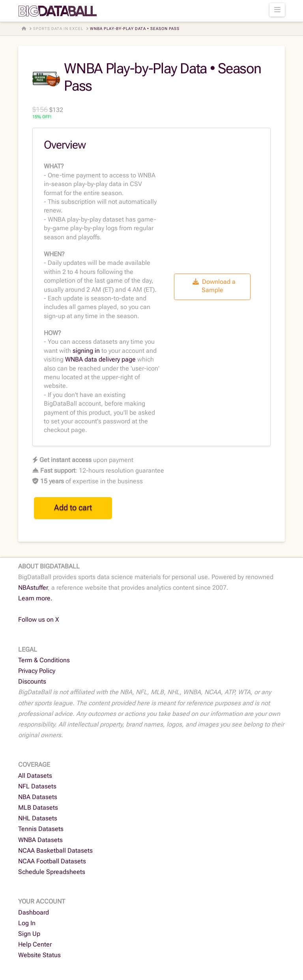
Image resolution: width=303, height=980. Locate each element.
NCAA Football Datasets (52, 861)
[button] (277, 10)
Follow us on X (39, 619)
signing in (86, 351)
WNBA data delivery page (100, 359)
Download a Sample (214, 286)
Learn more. (35, 598)
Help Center (35, 944)
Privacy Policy (37, 671)
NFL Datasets (37, 786)
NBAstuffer (33, 588)
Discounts (32, 681)
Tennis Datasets (41, 829)
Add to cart (73, 507)
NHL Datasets (38, 818)
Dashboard (34, 912)
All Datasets (35, 776)
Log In (27, 923)
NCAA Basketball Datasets (55, 851)
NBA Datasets (38, 797)
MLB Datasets (38, 808)
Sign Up (29, 934)
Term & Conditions (44, 660)
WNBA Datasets (40, 840)
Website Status (39, 955)
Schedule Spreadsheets (52, 872)
